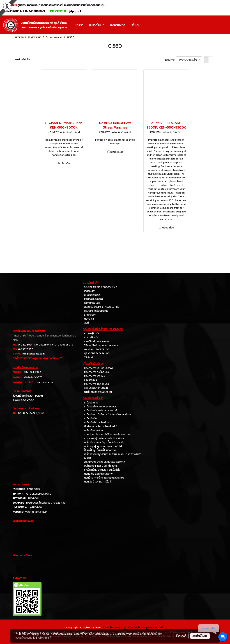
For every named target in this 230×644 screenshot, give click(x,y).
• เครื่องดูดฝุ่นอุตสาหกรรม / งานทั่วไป (102, 446)
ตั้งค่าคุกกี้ (181, 636)
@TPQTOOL (36, 507)
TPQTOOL (33, 498)
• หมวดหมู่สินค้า (91, 334)
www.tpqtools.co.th (36, 512)
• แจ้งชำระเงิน (90, 380)
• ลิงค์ (86, 323)
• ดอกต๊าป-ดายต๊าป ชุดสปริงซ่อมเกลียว (103, 478)
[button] (146, 25)
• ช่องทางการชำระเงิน (94, 376)
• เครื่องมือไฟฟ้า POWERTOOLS (100, 407)
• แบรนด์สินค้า (90, 337)
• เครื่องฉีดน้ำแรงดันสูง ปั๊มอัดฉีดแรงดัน (103, 442)
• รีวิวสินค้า (88, 357)
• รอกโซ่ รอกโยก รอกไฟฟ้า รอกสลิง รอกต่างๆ (107, 434)
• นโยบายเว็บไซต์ (91, 295)
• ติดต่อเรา (88, 319)
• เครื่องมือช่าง (90, 403)
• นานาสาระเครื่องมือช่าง (95, 311)
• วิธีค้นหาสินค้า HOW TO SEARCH (100, 345)
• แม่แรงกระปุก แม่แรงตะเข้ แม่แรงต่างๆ (103, 438)
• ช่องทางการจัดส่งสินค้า (96, 384)
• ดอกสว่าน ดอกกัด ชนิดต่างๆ (98, 474)
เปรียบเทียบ (65, 163)
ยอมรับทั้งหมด (200, 636)
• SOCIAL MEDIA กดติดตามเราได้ (100, 287)
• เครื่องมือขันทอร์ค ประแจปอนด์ (100, 411)
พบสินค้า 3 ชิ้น (23, 60)
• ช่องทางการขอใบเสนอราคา (98, 368)
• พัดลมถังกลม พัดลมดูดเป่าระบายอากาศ (104, 462)
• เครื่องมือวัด (90, 419)
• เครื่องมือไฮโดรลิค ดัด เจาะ (97, 422)
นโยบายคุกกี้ (45, 638)
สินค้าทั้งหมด (97, 25)
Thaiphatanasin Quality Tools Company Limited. (133, 627)
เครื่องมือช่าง (118, 25)
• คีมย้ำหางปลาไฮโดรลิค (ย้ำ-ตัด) (100, 426)
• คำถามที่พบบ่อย (92, 303)
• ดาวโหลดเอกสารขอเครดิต (97, 392)
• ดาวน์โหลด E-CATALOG (96, 349)
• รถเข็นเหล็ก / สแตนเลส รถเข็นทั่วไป (102, 470)
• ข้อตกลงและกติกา (93, 299)
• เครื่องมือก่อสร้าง (93, 430)
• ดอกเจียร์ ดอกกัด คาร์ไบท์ (97, 482)
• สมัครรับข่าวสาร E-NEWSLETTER (102, 307)
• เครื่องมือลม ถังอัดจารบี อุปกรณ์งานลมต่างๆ (107, 415)
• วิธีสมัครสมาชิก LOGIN (95, 388)
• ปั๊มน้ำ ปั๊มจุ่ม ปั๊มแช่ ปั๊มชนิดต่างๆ (99, 450)
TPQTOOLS (33, 489)
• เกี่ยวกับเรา (89, 291)
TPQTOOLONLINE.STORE (37, 494)
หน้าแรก (79, 25)
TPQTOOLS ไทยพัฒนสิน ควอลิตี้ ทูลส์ (46, 503)
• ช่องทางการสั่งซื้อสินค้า (96, 372)
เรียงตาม (171, 60)
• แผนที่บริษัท (89, 315)
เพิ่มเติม (135, 25)
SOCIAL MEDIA (21, 485)
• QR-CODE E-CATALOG (96, 353)
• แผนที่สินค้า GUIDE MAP (96, 341)
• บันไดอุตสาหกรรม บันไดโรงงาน (100, 466)
